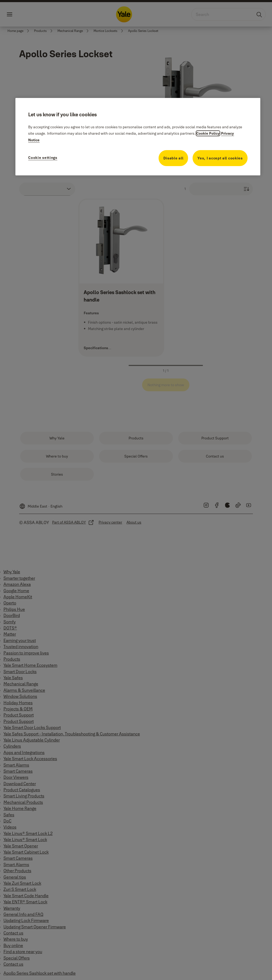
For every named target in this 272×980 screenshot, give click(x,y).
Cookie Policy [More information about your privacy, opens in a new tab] (208, 133)
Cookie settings (43, 158)
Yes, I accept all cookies (220, 158)
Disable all (173, 158)
